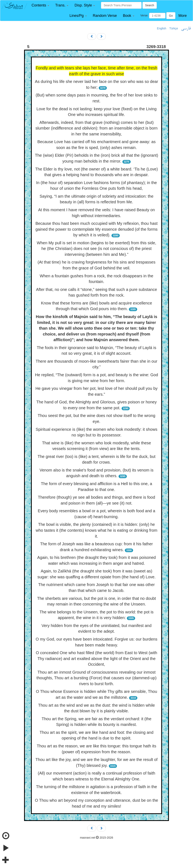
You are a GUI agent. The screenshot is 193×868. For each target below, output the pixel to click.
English (162, 28)
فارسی (186, 29)
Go (171, 16)
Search (150, 5)
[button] (40, 5)
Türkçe (174, 28)
